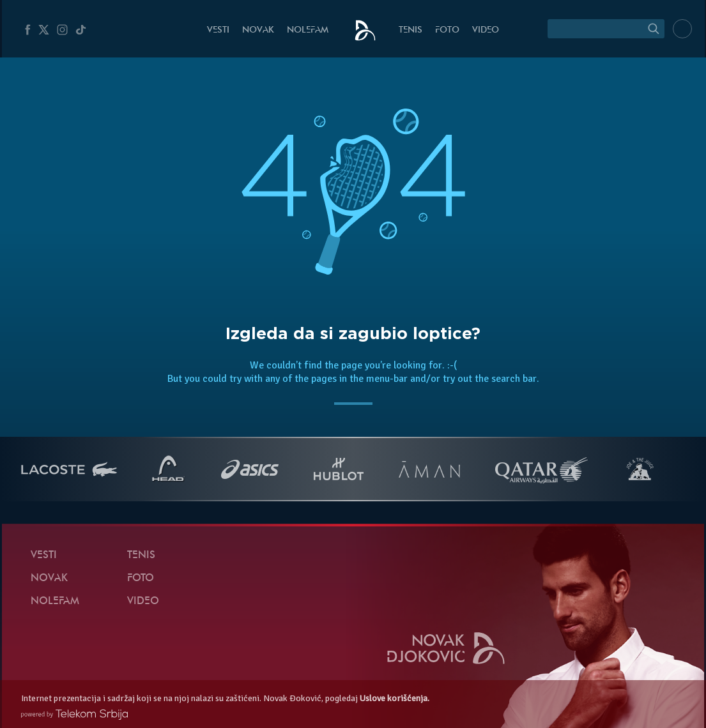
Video (486, 30)
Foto (447, 30)
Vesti (218, 30)
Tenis (411, 30)
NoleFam (308, 30)
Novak (258, 30)
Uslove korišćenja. (395, 698)
